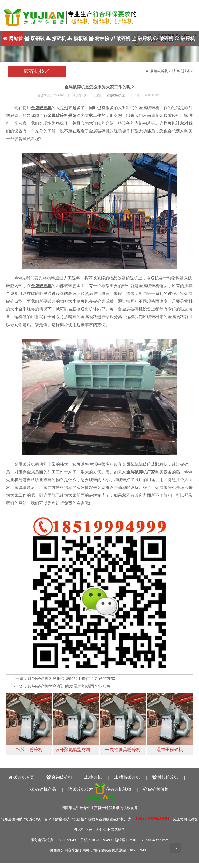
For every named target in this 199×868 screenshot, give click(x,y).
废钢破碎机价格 (72, 819)
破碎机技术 (141, 41)
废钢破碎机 (34, 41)
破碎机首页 (22, 777)
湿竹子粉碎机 (170, 750)
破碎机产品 (120, 41)
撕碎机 (56, 39)
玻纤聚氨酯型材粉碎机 (77, 750)
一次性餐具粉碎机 (123, 750)
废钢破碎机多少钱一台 (30, 819)
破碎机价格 (184, 41)
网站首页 (13, 41)
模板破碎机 (77, 41)
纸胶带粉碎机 (29, 750)
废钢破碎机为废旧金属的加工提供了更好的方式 (71, 678)
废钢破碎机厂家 (116, 95)
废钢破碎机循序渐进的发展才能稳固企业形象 (69, 686)
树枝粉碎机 (99, 41)
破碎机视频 (163, 41)
